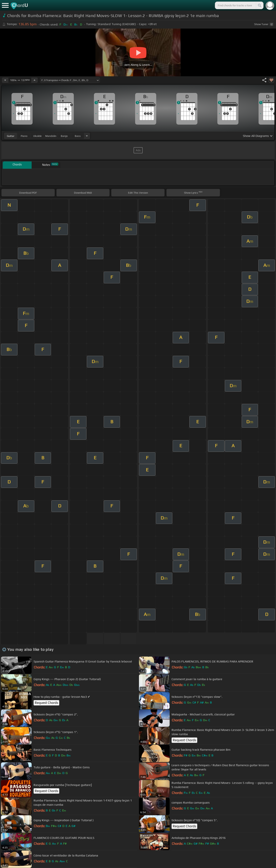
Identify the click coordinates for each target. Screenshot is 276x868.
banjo (64, 136)
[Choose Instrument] (87, 136)
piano (24, 136)
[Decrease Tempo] (5, 80)
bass (78, 136)
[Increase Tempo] (34, 80)
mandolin (51, 136)
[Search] (259, 5)
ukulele (37, 136)
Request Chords (46, 703)
